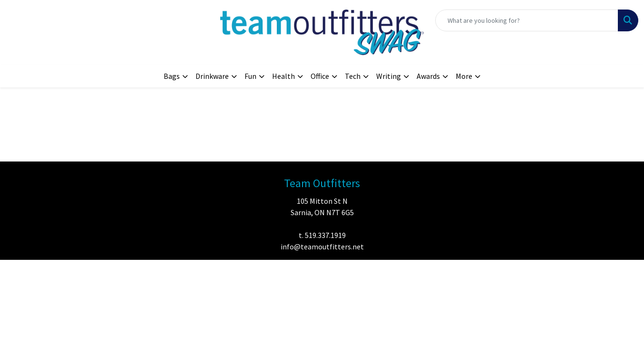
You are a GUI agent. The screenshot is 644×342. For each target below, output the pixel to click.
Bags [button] (172, 76)
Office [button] (320, 76)
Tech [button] (353, 76)
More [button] (464, 76)
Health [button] (283, 76)
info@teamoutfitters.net (322, 247)
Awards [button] (428, 76)
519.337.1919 (325, 235)
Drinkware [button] (212, 76)
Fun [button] (250, 76)
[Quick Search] (527, 20)
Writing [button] (389, 76)
